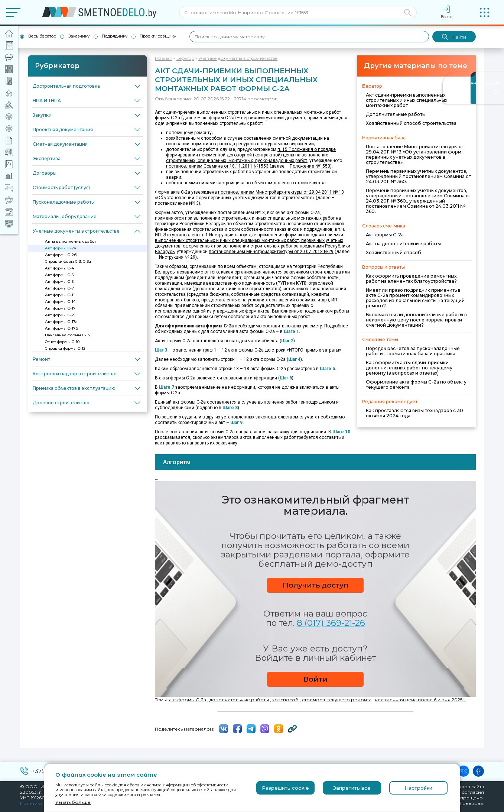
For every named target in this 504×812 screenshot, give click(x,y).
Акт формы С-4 (59, 268)
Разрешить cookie (285, 788)
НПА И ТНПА (47, 101)
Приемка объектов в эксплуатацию (74, 388)
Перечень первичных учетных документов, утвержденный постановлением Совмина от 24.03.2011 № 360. (418, 176)
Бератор (185, 58)
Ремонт (41, 359)
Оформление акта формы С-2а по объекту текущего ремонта (416, 384)
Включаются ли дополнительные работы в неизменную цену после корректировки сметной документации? (416, 320)
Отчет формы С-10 (62, 342)
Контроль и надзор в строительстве (75, 374)
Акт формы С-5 (59, 275)
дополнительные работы (239, 700)
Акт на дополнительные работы (403, 244)
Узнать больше (73, 802)
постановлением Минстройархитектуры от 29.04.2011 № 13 (281, 192)
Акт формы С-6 (59, 282)
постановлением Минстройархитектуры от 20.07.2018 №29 (271, 252)
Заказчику (79, 36)
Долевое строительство (61, 403)
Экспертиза (47, 158)
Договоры (45, 173)
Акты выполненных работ (71, 241)
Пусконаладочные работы (64, 202)
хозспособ (285, 700)
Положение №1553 (310, 166)
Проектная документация (63, 130)
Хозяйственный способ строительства (411, 123)
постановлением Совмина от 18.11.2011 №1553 (217, 166)
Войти (316, 679)
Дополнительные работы (396, 114)
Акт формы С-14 (60, 302)
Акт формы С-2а (61, 248)
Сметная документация (60, 144)
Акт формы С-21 (60, 315)
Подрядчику (115, 36)
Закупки (42, 115)
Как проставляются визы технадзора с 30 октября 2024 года (414, 413)
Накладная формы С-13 (67, 335)
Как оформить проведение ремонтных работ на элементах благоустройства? (411, 279)
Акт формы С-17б (61, 328)
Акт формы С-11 (60, 295)
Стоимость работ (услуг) (61, 187)
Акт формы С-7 (59, 288)
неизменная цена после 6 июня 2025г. (420, 700)
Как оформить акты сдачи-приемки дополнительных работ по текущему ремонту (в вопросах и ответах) (409, 368)
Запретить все (352, 788)
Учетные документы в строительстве (76, 231)
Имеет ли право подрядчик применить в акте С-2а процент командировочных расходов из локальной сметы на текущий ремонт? (415, 298)
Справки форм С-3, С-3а (68, 261)
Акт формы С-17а (61, 322)
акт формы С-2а (188, 700)
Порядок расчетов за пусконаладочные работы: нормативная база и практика (413, 351)
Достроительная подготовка (66, 86)
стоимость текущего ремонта (337, 700)
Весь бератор (42, 36)
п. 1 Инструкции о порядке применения (243, 235)
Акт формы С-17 (60, 308)
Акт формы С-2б (61, 255)
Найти (454, 37)
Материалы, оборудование (65, 216)
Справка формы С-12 (65, 348)
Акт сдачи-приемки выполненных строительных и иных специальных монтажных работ (407, 100)
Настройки (418, 788)
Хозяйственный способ (394, 253)
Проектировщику (158, 36)
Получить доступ (316, 585)
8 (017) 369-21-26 (331, 623)
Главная (164, 58)
